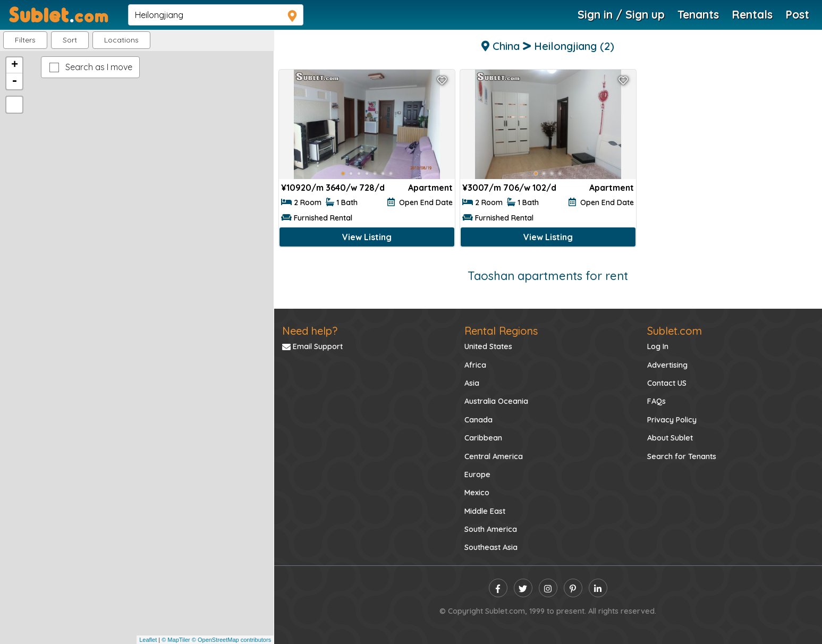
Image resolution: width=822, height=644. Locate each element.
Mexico (477, 493)
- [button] (14, 81)
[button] (121, 40)
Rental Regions (501, 331)
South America (491, 529)
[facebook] (498, 588)
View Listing (367, 237)
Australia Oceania (496, 401)
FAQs (656, 401)
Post (797, 14)
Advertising (667, 365)
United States (488, 346)
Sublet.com (675, 331)
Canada (478, 420)
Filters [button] (25, 40)
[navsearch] (216, 15)
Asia (472, 383)
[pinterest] (573, 588)
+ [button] (15, 65)
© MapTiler (176, 640)
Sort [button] (70, 40)
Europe (477, 474)
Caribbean (483, 438)
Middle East (485, 511)
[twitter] (523, 588)
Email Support (312, 346)
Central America (494, 456)
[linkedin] (598, 588)
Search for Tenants (682, 456)
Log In (658, 346)
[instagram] (548, 588)
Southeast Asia (491, 547)
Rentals (752, 14)
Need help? (310, 331)
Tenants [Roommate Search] (698, 14)
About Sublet (670, 438)
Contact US (667, 383)
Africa (475, 365)
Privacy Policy (672, 420)
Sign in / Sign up (621, 14)
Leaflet (148, 640)
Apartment (430, 188)
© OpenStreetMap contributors (231, 640)
